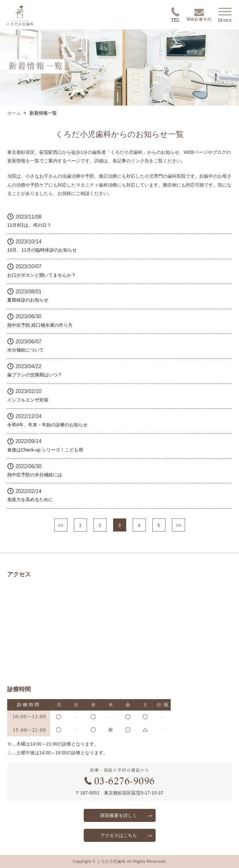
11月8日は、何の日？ (29, 225)
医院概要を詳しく (119, 815)
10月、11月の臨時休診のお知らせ (42, 250)
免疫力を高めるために (30, 500)
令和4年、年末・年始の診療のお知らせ (47, 425)
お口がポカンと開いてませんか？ (42, 275)
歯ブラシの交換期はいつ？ (35, 375)
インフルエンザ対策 (28, 400)
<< (60, 525)
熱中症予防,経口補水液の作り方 (40, 325)
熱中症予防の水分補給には (35, 475)
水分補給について (26, 350)
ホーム (14, 113)
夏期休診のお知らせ (28, 300)
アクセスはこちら (119, 835)
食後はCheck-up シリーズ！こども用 (45, 450)
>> (178, 525)
